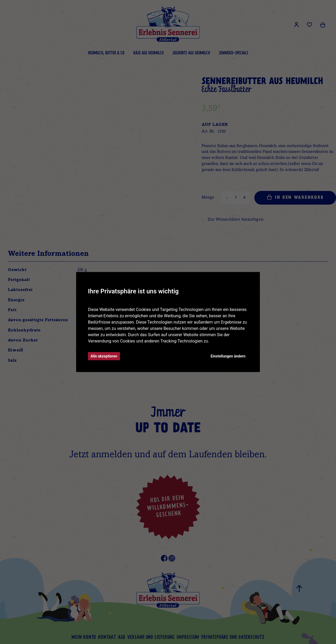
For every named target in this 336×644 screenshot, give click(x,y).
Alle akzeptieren (104, 356)
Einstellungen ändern (228, 356)
